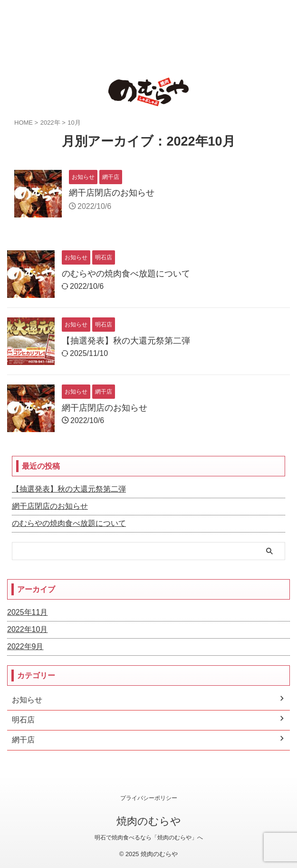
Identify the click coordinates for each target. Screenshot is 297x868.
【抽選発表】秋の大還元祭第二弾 (126, 341)
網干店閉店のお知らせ (112, 193)
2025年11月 (27, 612)
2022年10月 (27, 629)
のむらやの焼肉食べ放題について (126, 274)
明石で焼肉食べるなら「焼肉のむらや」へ (149, 838)
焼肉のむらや (149, 821)
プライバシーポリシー (149, 798)
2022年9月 (25, 646)
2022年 (50, 123)
